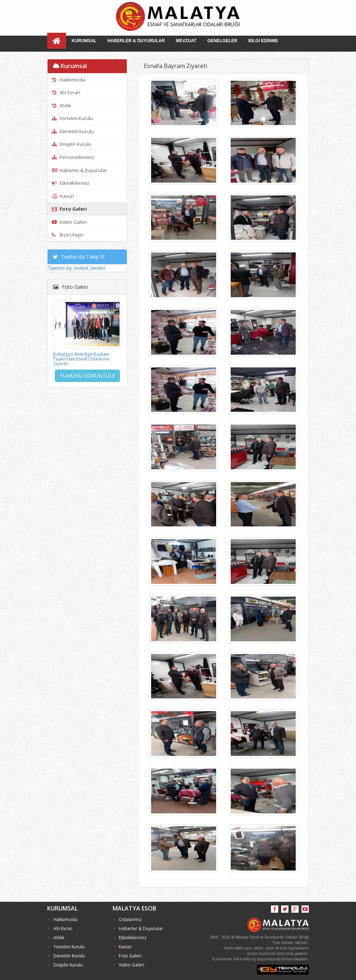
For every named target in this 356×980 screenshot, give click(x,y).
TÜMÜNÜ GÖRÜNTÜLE (87, 376)
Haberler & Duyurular (79, 170)
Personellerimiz (73, 157)
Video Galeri (69, 222)
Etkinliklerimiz (71, 183)
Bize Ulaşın (68, 235)
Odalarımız (128, 919)
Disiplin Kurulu (72, 144)
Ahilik (62, 105)
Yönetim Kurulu (72, 118)
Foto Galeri (69, 209)
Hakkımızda (69, 80)
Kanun (63, 196)
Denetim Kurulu (73, 131)
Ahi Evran (66, 92)
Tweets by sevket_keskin (76, 268)
